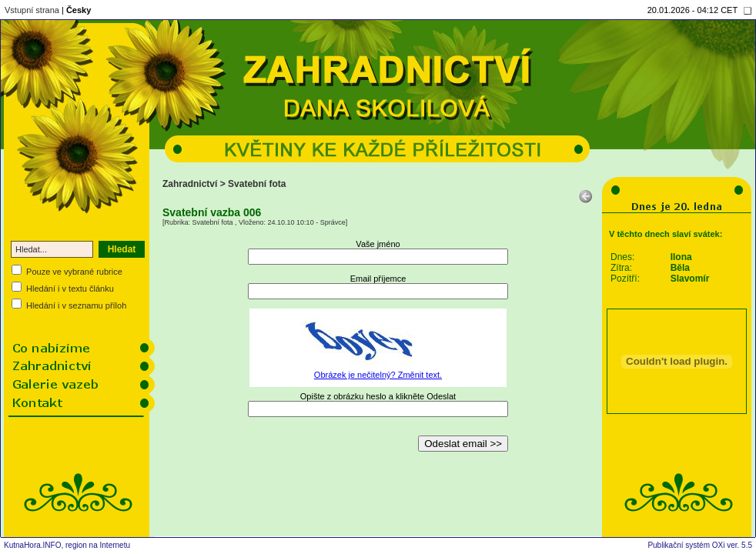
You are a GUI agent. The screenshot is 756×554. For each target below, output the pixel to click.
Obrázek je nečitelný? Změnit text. (378, 375)
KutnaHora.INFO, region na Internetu (67, 545)
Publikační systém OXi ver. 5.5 (700, 545)
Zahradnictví (190, 184)
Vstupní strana (32, 10)
